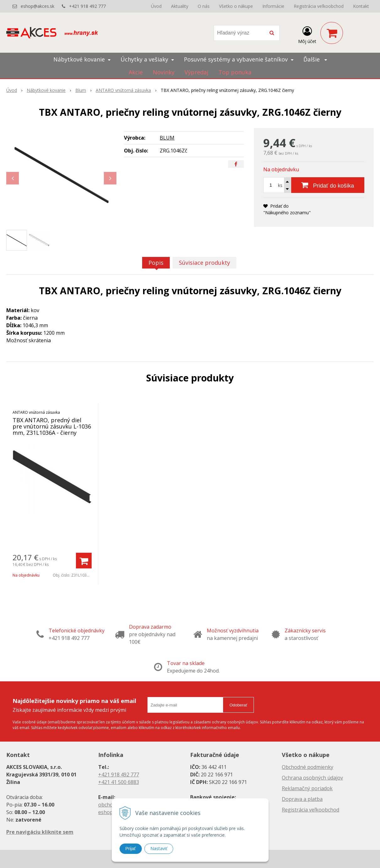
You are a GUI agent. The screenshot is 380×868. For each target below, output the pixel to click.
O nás (204, 6)
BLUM (167, 138)
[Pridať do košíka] (328, 185)
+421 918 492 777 (87, 6)
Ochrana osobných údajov (312, 778)
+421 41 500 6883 (119, 782)
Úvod (156, 6)
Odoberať (238, 705)
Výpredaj (196, 72)
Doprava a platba (302, 799)
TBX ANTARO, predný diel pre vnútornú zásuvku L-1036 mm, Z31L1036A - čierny (52, 426)
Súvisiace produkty (204, 263)
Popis (156, 263)
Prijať (131, 849)
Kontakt (361, 6)
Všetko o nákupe (236, 6)
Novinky (164, 72)
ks (280, 185)
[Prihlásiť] (307, 34)
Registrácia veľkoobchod (319, 6)
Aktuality (180, 6)
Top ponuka (235, 72)
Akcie (136, 72)
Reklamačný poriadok (307, 788)
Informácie (273, 6)
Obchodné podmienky (308, 767)
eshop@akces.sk (37, 6)
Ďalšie (315, 59)
